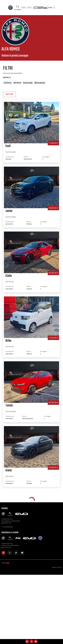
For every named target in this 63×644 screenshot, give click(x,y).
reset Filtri (9, 94)
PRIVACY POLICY (57, 567)
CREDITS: (5, 563)
